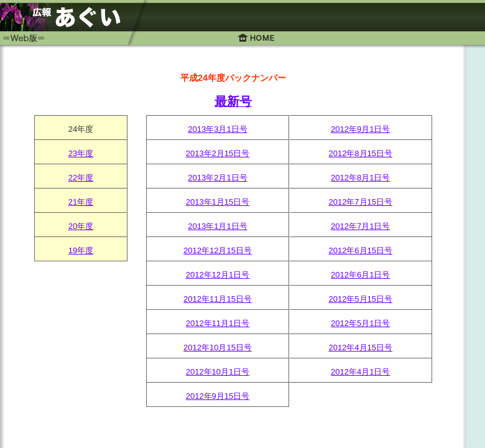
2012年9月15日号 (218, 396)
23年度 (81, 153)
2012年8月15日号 (360, 153)
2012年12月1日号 (218, 275)
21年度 (81, 202)
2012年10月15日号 (218, 348)
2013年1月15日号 (218, 202)
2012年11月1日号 (218, 323)
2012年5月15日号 (360, 299)
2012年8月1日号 (360, 178)
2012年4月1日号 (360, 372)
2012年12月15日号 (218, 250)
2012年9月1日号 (360, 129)
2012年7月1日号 (360, 226)
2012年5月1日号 (360, 323)
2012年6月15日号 (360, 250)
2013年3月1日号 (217, 129)
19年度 (81, 250)
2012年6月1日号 (360, 275)
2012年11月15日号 (218, 299)
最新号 (233, 101)
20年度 (81, 226)
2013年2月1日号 (217, 178)
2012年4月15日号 (360, 348)
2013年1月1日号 (217, 226)
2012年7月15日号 (360, 202)
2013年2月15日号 (218, 153)
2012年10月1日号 (218, 372)
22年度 (81, 178)
